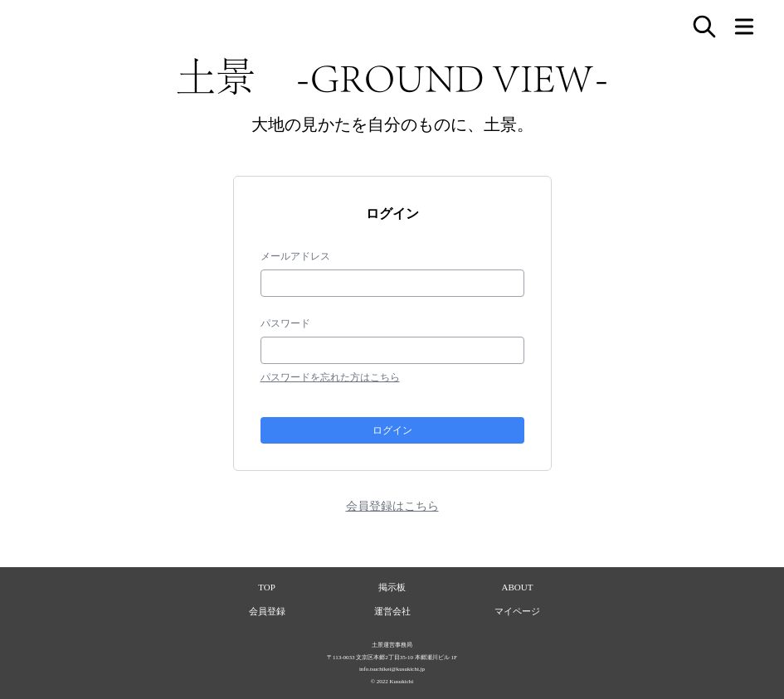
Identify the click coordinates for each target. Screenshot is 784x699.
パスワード (285, 323)
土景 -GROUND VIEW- (392, 76)
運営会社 (392, 611)
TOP (267, 587)
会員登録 (267, 611)
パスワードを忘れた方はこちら (330, 377)
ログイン (392, 430)
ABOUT (518, 587)
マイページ (517, 611)
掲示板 (392, 587)
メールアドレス (295, 256)
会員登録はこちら (392, 505)
